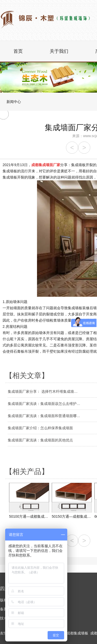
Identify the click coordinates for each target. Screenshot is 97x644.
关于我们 (59, 51)
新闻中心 (14, 102)
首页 (18, 51)
